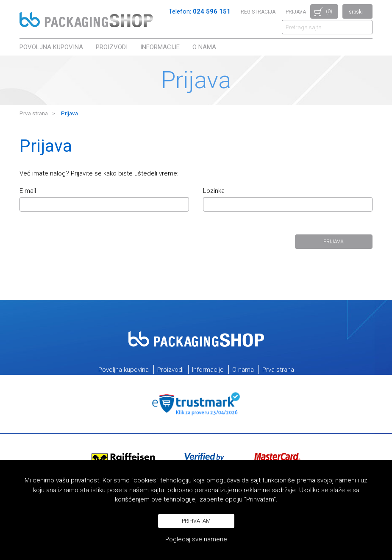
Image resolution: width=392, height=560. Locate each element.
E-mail (28, 191)
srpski (356, 12)
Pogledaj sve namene (196, 539)
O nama (204, 47)
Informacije (160, 47)
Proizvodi (112, 47)
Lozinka (214, 191)
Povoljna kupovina (51, 47)
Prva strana (34, 113)
